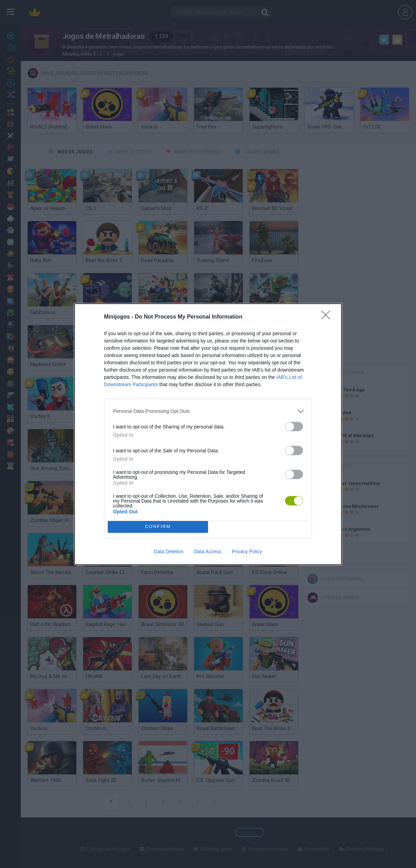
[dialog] (208, 434)
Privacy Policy (247, 552)
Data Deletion (169, 552)
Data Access (208, 552)
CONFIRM (158, 527)
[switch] (294, 427)
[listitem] (208, 411)
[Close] (328, 317)
